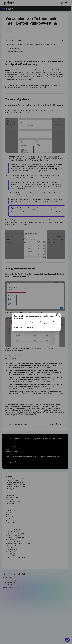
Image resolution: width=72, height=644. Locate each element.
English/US (18, 328)
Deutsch (30, 328)
